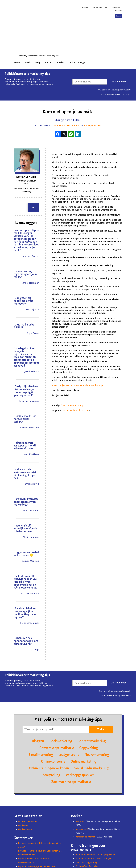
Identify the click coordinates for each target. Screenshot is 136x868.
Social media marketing (91, 729)
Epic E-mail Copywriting (86, 823)
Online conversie (53, 722)
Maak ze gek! (82, 789)
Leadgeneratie (93, 86)
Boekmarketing (61, 701)
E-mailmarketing (41, 715)
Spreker (61, 23)
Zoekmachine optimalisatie (71, 742)
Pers (107, 7)
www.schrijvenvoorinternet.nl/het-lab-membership (77, 345)
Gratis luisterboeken (28, 782)
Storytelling (52, 735)
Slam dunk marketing (72, 365)
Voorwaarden (85, 861)
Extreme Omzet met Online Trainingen (94, 819)
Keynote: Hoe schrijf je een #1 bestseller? (37, 827)
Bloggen (38, 701)
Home (17, 23)
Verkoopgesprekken (80, 735)
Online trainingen (78, 23)
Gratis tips (23, 786)
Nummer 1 (81, 782)
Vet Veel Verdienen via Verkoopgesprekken (95, 815)
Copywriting (89, 708)
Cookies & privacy (100, 861)
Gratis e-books (25, 789)
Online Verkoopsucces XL (87, 830)
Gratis (28, 23)
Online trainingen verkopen (49, 729)
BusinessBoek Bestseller (87, 826)
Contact (119, 10)
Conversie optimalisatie (66, 86)
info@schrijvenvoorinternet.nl (74, 864)
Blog (38, 23)
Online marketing (83, 722)
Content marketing (92, 701)
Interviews (116, 7)
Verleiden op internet (85, 797)
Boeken (48, 23)
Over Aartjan (97, 7)
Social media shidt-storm (75, 371)
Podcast (85, 7)
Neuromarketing (97, 715)
